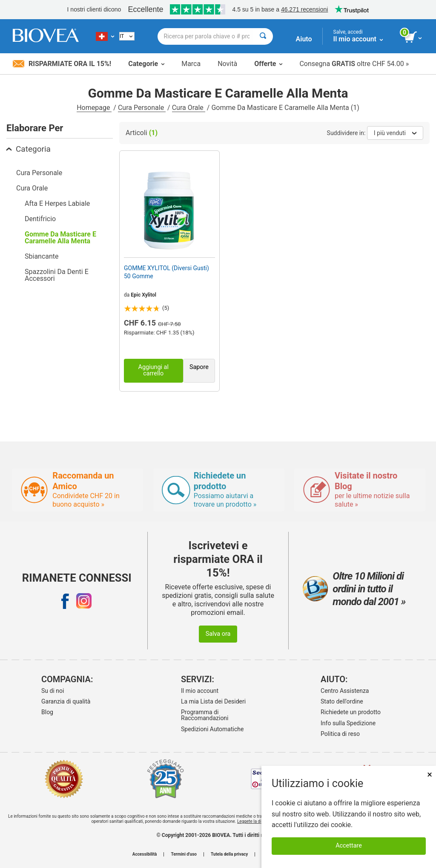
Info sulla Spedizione (348, 723)
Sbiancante (42, 256)
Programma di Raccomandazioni (205, 715)
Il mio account (200, 691)
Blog (47, 712)
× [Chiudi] (430, 774)
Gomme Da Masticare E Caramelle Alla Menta (60, 238)
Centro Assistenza (345, 691)
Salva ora (218, 634)
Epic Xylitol (143, 295)
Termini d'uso (184, 854)
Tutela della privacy (229, 854)
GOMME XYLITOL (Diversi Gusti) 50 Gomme (166, 272)
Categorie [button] (146, 64)
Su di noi (53, 691)
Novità (227, 64)
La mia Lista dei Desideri (213, 701)
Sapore (199, 367)
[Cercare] (263, 36)
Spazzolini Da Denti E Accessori (57, 275)
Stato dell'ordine (342, 701)
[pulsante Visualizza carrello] (414, 37)
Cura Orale (189, 108)
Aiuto (304, 39)
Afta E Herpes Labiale (57, 203)
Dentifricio (40, 219)
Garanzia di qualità (66, 701)
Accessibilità (145, 854)
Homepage (94, 108)
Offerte (268, 64)
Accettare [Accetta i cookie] (349, 846)
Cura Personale (142, 108)
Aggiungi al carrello (153, 370)
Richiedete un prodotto (351, 712)
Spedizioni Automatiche (212, 729)
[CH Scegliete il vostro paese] (105, 36)
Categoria (29, 149)
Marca (191, 64)
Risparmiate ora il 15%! (62, 64)
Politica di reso (340, 734)
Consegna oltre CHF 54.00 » (354, 64)
